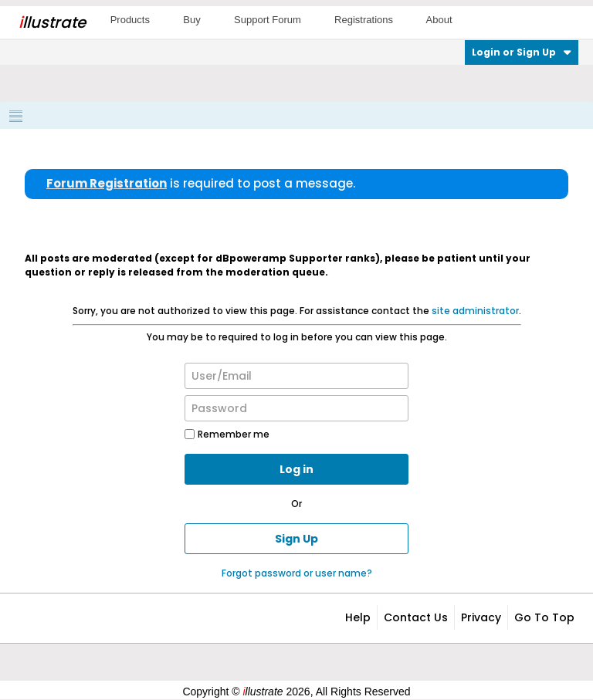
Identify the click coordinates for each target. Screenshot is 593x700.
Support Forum (268, 20)
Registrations (364, 20)
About (439, 20)
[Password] (296, 408)
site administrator (475, 311)
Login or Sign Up (522, 52)
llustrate (52, 22)
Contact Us (416, 617)
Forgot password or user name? (297, 573)
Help (358, 617)
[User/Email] (296, 376)
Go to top (544, 617)
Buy (191, 20)
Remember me (227, 434)
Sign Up (296, 539)
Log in (296, 469)
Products (130, 20)
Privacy (481, 617)
